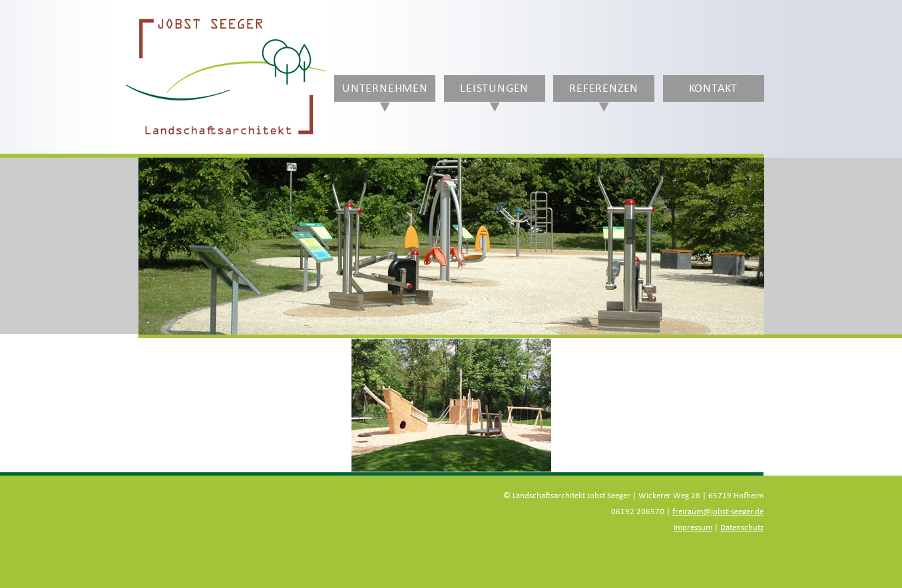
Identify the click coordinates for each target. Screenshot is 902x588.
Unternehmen (385, 88)
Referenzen (604, 88)
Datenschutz (742, 528)
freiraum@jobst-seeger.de (718, 512)
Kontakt (714, 88)
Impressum (693, 528)
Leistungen (494, 88)
